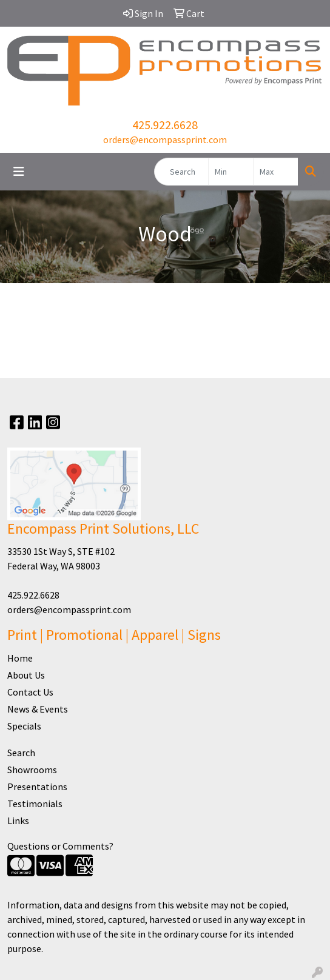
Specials (24, 726)
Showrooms (32, 770)
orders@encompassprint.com (165, 139)
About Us (26, 675)
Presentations (37, 787)
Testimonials (35, 804)
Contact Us (30, 692)
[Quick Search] (181, 172)
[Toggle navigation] (19, 172)
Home (20, 658)
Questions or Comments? (60, 846)
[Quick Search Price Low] (231, 172)
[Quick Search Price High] (276, 172)
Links (18, 821)
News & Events (38, 709)
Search (21, 753)
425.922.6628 (165, 125)
